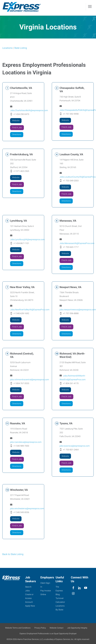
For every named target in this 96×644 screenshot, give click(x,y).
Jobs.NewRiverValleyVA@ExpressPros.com (30, 310)
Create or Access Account (29, 598)
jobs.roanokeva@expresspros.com (26, 442)
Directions (17, 135)
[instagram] (73, 594)
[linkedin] (79, 588)
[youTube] (86, 588)
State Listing (21, 48)
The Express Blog (59, 591)
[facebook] (73, 588)
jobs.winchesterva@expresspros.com (27, 509)
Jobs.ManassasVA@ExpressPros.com (77, 243)
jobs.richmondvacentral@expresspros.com (29, 380)
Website (16, 121)
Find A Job (17, 128)
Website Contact (56, 628)
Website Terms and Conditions (18, 628)
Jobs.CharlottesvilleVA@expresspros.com (29, 111)
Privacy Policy (40, 628)
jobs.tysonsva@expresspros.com (75, 446)
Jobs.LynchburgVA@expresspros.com (27, 240)
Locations (7, 48)
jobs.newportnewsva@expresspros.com (78, 310)
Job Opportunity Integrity (77, 628)
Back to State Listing (13, 554)
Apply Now (30, 606)
